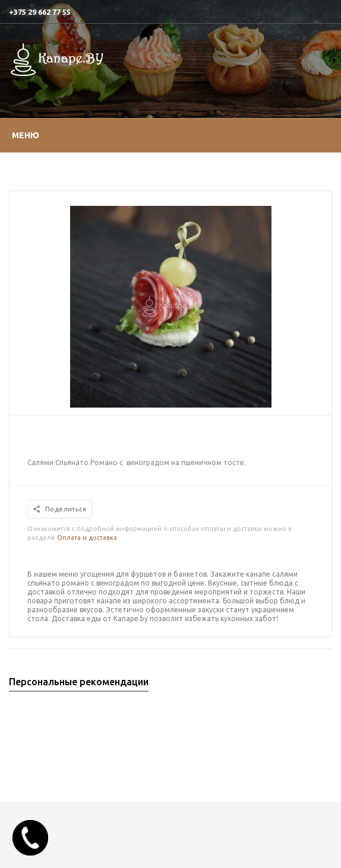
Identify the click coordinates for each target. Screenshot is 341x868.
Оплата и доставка (87, 538)
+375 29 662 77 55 (40, 12)
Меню (26, 135)
